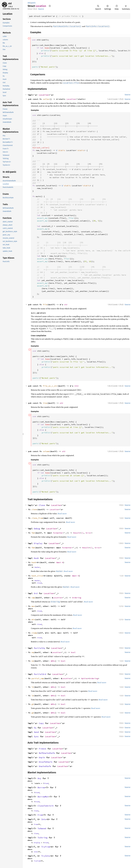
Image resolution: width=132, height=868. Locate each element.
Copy (41, 723)
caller (46, 99)
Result (77, 533)
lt (33, 687)
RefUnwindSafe (47, 753)
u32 (61, 403)
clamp (34, 633)
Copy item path (50, 6)
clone (34, 509)
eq (33, 652)
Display (38, 543)
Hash (36, 558)
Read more (62, 514)
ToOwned (42, 828)
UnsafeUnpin (46, 762)
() (82, 533)
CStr (77, 386)
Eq (35, 728)
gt (33, 704)
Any (39, 778)
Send (36, 732)
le (33, 696)
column (46, 451)
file (45, 304)
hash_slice (37, 576)
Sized (39, 583)
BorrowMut (43, 797)
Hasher (37, 567)
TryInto (46, 856)
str (66, 304)
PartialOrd (40, 674)
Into (44, 819)
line (45, 403)
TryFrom (46, 847)
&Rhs (53, 661)
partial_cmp (38, 678)
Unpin (42, 757)
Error (88, 533)
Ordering (77, 598)
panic (33, 3)
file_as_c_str (50, 386)
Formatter (58, 533)
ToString (42, 838)
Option (85, 678)
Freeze (42, 749)
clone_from (37, 518)
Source (41, 9)
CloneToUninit (46, 806)
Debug (37, 529)
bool (73, 652)
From (40, 815)
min (33, 619)
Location (44, 95)
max (33, 606)
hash (34, 562)
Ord (36, 593)
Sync (36, 736)
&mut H (60, 562)
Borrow (41, 787)
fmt (33, 533)
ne (33, 661)
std (10, 3)
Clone (42, 505)
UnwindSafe (45, 766)
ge (33, 713)
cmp (33, 598)
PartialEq (39, 648)
